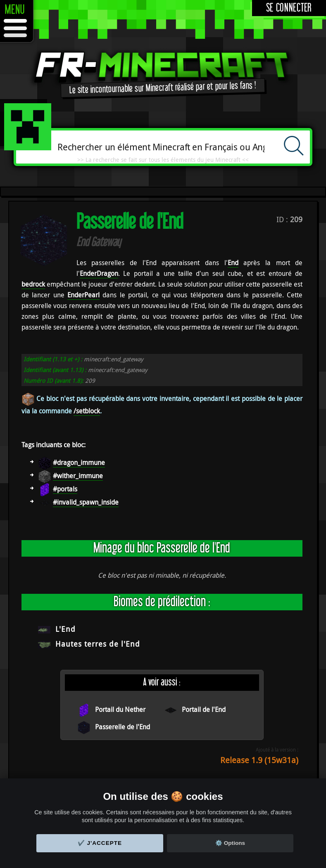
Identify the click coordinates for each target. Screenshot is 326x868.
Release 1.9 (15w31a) (259, 760)
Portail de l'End (204, 709)
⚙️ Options (230, 843)
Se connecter (289, 8)
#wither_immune (78, 476)
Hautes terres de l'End (98, 644)
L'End (65, 629)
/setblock (87, 411)
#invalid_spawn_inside (86, 502)
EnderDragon (99, 273)
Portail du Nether (120, 709)
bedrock (33, 284)
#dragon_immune (79, 462)
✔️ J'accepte (100, 843)
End (233, 263)
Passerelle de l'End (123, 727)
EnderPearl (83, 295)
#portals (65, 489)
